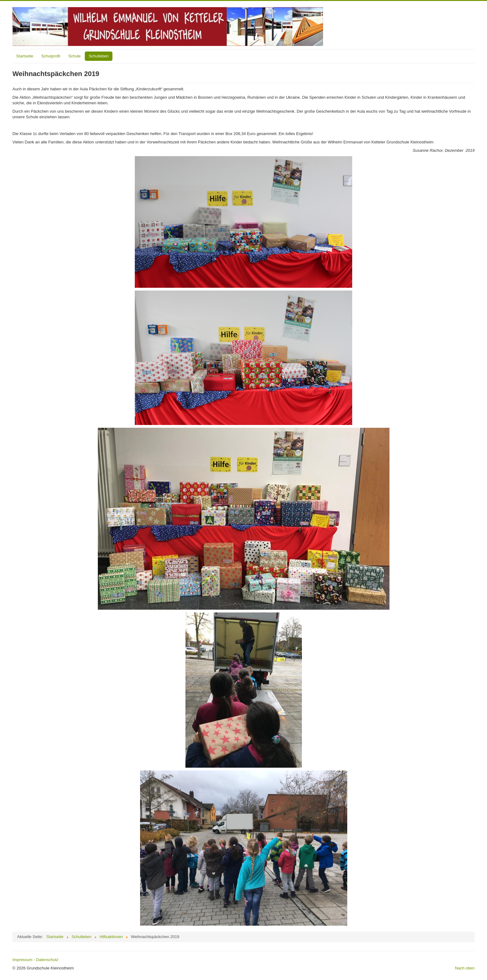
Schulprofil (51, 56)
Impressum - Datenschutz (35, 960)
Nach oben (465, 968)
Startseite (25, 56)
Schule (75, 56)
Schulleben (98, 56)
